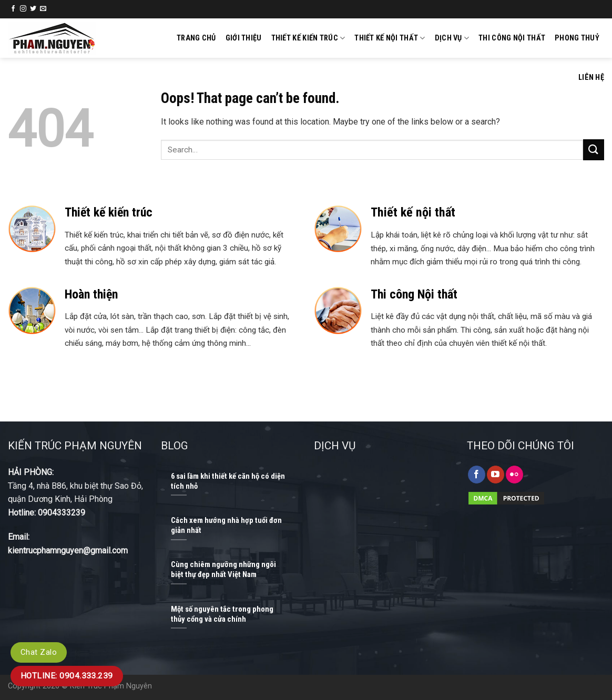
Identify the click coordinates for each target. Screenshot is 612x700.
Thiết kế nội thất (390, 38)
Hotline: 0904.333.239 (67, 676)
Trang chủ (196, 38)
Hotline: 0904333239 (47, 513)
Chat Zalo (39, 652)
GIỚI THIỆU (244, 38)
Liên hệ (591, 78)
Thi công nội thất (512, 38)
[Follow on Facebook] (13, 9)
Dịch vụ (452, 38)
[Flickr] (514, 475)
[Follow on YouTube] (496, 475)
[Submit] (594, 150)
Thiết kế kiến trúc (308, 38)
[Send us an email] (43, 9)
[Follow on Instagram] (23, 9)
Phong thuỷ (577, 38)
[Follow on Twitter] (33, 9)
